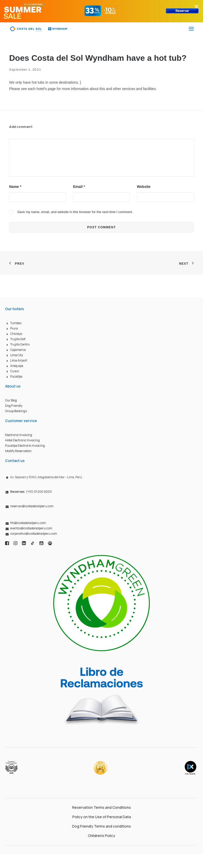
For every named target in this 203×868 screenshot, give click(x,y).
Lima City (17, 355)
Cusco (15, 371)
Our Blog (11, 400)
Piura (14, 328)
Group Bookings (16, 411)
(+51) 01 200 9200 (31, 492)
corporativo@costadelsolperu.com (34, 534)
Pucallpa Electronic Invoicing (25, 446)
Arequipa (17, 366)
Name (15, 187)
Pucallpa (16, 376)
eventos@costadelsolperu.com (31, 528)
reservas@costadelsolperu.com (32, 506)
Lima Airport (19, 360)
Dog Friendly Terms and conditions (101, 826)
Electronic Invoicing (19, 435)
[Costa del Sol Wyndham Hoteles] (39, 29)
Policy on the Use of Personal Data (102, 817)
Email (79, 187)
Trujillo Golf (18, 339)
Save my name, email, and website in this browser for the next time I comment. (75, 212)
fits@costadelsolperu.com (28, 523)
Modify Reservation (18, 451)
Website (144, 187)
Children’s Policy (101, 836)
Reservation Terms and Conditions (101, 807)
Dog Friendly (14, 406)
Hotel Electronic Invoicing (22, 440)
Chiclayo (16, 334)
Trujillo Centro (20, 344)
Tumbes (16, 323)
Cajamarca (18, 350)
